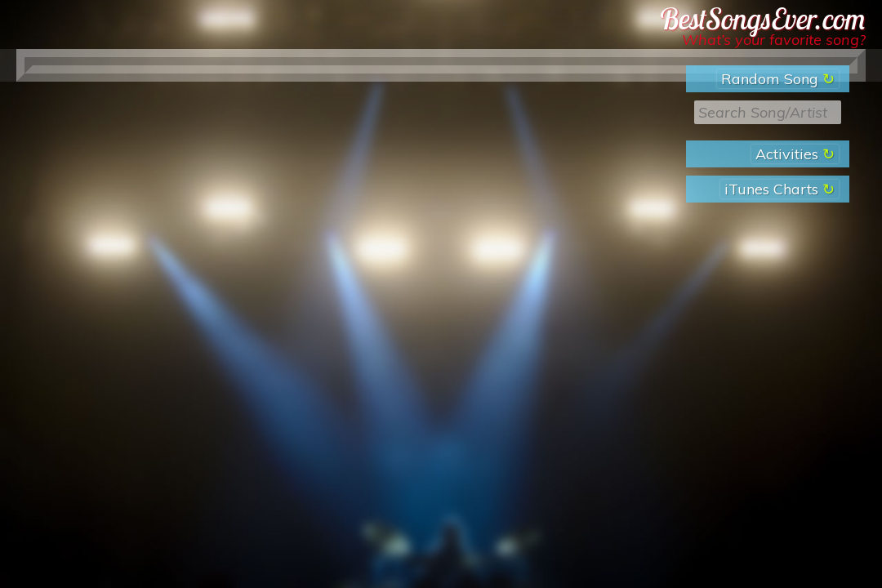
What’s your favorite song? (774, 40)
